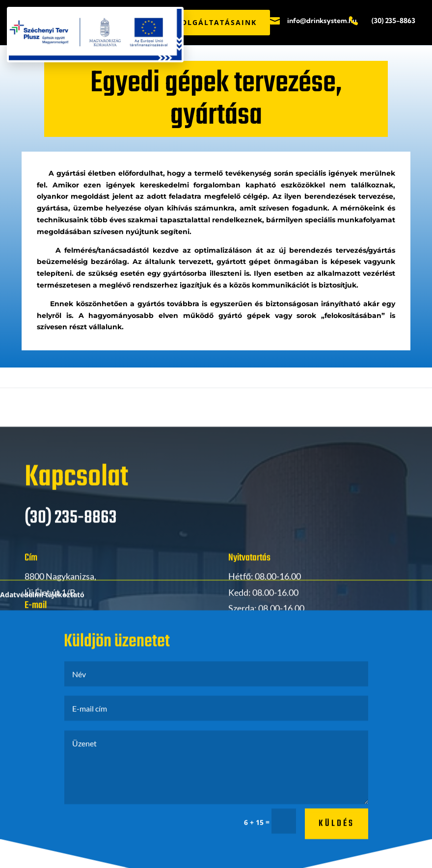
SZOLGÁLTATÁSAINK (214, 22)
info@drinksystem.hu (322, 21)
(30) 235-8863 (393, 21)
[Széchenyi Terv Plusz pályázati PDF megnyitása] (95, 35)
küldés (337, 838)
